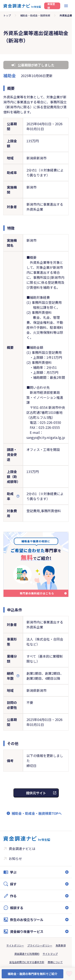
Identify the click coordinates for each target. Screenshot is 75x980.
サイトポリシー (15, 945)
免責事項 (61, 945)
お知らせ (15, 859)
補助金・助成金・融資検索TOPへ (37, 813)
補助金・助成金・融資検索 (35, 15)
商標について (55, 962)
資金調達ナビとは (22, 849)
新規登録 (51, 6)
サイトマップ (50, 954)
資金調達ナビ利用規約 (27, 954)
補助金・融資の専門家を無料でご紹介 (32, 974)
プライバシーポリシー (40, 945)
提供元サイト (36, 793)
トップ (7, 15)
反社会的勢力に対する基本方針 (27, 962)
